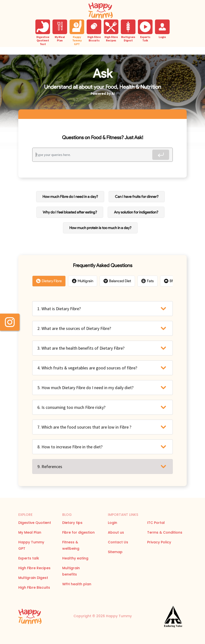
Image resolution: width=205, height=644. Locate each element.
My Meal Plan (30, 532)
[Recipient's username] (94, 155)
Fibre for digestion (78, 532)
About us (116, 532)
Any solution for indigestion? (136, 212)
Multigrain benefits (71, 571)
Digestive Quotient (35, 523)
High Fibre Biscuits (34, 587)
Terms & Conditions (165, 532)
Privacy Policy (159, 542)
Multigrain (83, 281)
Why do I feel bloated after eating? (70, 212)
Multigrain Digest (33, 578)
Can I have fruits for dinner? (137, 197)
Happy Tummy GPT (31, 545)
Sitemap (115, 552)
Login (113, 523)
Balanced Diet (117, 281)
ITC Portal (156, 523)
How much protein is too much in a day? (100, 228)
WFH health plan (77, 584)
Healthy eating (75, 558)
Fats (148, 281)
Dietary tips (72, 523)
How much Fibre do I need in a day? (70, 197)
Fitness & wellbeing (71, 545)
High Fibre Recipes (34, 568)
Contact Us (118, 542)
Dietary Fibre (49, 281)
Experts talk (29, 558)
